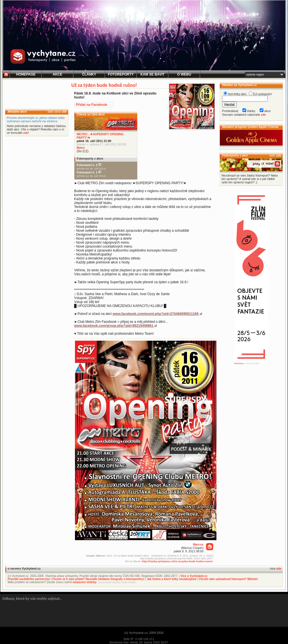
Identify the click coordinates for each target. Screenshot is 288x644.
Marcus (198, 544)
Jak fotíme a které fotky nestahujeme (172, 579)
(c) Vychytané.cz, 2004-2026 (144, 633)
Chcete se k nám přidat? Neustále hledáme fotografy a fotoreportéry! (98, 579)
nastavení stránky (85, 582)
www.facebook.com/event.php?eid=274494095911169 (156, 314)
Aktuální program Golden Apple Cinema (250, 127)
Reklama (239, 363)
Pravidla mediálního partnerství (29, 579)
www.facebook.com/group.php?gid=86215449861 (114, 326)
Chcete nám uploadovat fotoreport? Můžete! (228, 579)
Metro (81, 148)
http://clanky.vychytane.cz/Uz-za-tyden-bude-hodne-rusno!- (178, 561)
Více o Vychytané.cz (194, 576)
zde (64, 111)
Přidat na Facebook (92, 105)
